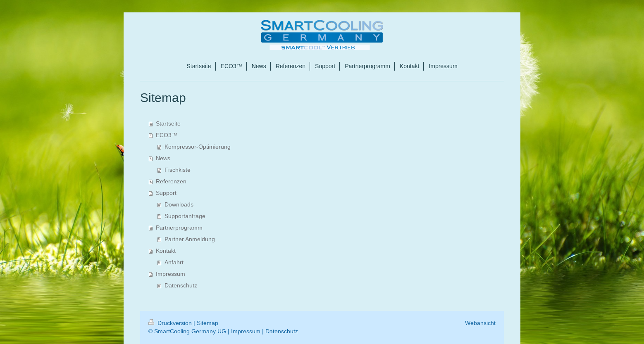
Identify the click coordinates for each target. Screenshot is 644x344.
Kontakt (166, 251)
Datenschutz (181, 285)
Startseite (168, 123)
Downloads (179, 204)
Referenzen (171, 181)
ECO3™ (167, 135)
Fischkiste (178, 170)
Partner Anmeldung (190, 239)
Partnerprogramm (179, 228)
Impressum (171, 274)
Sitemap (208, 323)
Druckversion (171, 323)
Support (166, 193)
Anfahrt (174, 262)
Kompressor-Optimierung (198, 147)
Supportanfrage (185, 216)
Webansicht (480, 323)
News (163, 158)
